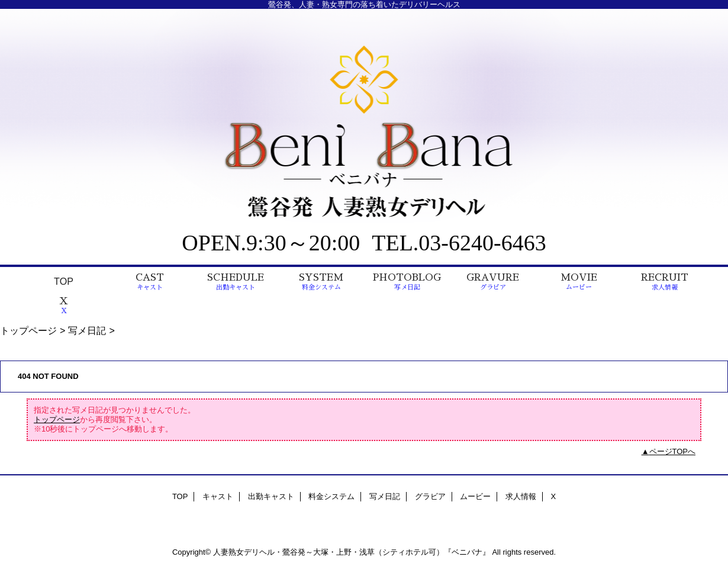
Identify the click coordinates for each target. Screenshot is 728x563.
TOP (64, 281)
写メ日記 (87, 330)
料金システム (331, 496)
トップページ (28, 330)
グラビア (430, 496)
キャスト (218, 496)
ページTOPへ (673, 451)
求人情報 (521, 496)
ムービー (475, 496)
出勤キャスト (271, 496)
